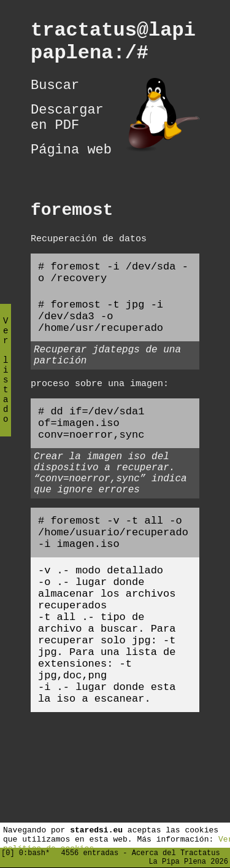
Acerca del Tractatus (176, 851)
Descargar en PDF (67, 131)
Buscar (55, 95)
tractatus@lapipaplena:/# (113, 45)
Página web (71, 168)
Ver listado (6, 380)
